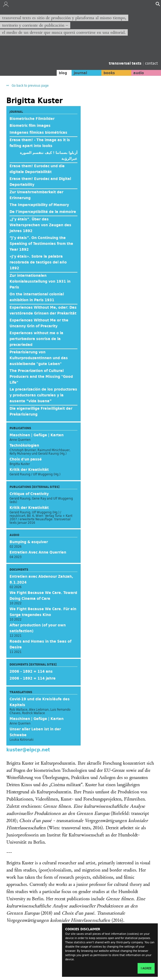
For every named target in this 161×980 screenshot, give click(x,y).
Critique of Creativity (29, 494)
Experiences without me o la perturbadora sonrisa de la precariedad (36, 339)
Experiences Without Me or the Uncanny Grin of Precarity (39, 323)
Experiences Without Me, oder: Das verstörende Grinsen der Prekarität (43, 310)
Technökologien (24, 445)
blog (63, 73)
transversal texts (126, 63)
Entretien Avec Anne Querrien (38, 552)
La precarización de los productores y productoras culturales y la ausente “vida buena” (43, 395)
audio (139, 73)
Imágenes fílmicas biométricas (38, 132)
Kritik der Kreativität (29, 470)
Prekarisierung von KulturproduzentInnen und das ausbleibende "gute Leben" (39, 358)
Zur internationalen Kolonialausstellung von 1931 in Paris (40, 281)
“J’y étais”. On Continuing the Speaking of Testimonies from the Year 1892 (41, 244)
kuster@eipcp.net (28, 749)
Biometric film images (30, 125)
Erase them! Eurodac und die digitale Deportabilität (37, 169)
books (109, 73)
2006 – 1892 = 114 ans (31, 671)
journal (80, 73)
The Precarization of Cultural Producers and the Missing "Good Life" (41, 376)
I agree (146, 968)
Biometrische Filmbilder (32, 119)
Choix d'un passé (26, 459)
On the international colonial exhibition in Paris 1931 (37, 297)
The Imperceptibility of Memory (39, 205)
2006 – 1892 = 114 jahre (33, 678)
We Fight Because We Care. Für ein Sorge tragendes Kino (43, 612)
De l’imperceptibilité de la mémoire (43, 212)
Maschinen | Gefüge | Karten (37, 435)
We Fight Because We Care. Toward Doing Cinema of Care (43, 596)
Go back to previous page (30, 85)
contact (151, 63)
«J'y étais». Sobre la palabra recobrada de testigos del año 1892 (38, 262)
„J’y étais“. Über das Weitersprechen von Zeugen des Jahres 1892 (40, 225)
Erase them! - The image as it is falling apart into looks (40, 143)
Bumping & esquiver (29, 542)
